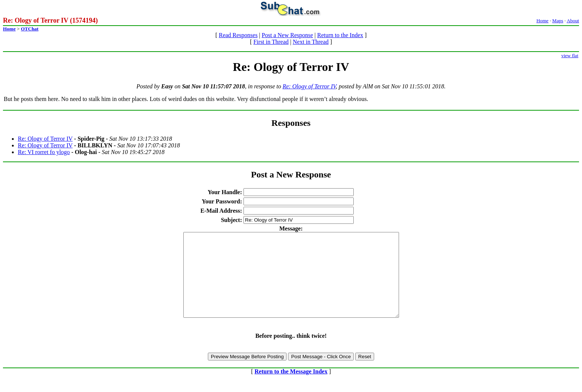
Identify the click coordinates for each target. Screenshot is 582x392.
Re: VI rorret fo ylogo (44, 152)
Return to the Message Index (291, 388)
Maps (558, 21)
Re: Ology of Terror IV (309, 86)
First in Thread (271, 42)
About (573, 21)
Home (542, 21)
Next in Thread (311, 42)
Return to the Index (340, 35)
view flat (570, 55)
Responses (291, 123)
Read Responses (238, 35)
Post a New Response (287, 35)
